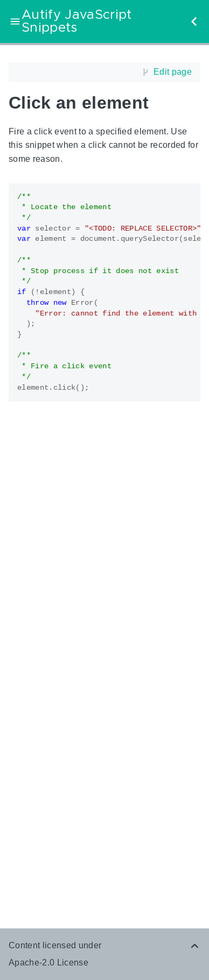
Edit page (173, 72)
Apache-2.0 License (48, 963)
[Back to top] (195, 945)
